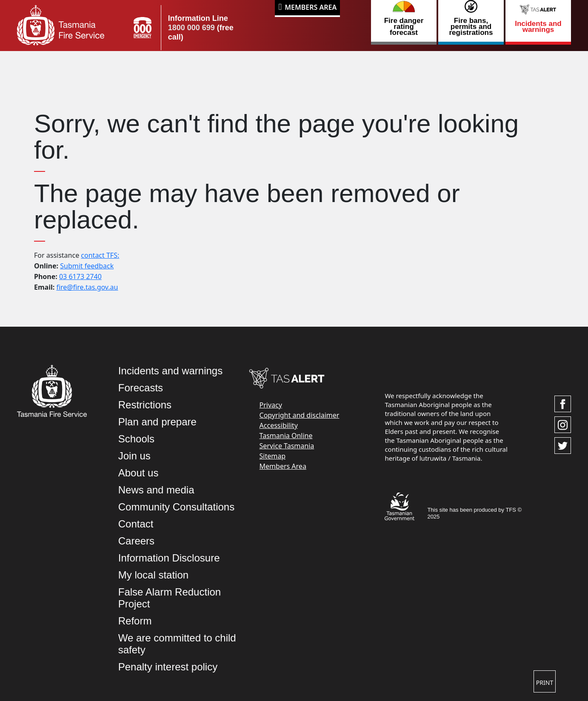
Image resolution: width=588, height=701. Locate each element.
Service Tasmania (287, 446)
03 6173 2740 (80, 276)
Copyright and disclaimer (300, 415)
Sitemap (273, 456)
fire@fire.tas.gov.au (87, 287)
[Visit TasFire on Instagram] (563, 425)
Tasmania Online (286, 436)
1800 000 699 (191, 28)
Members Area (311, 7)
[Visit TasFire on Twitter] (563, 446)
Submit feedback (87, 266)
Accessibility (279, 425)
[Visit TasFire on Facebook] (563, 404)
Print (545, 682)
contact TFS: (100, 255)
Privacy (271, 405)
